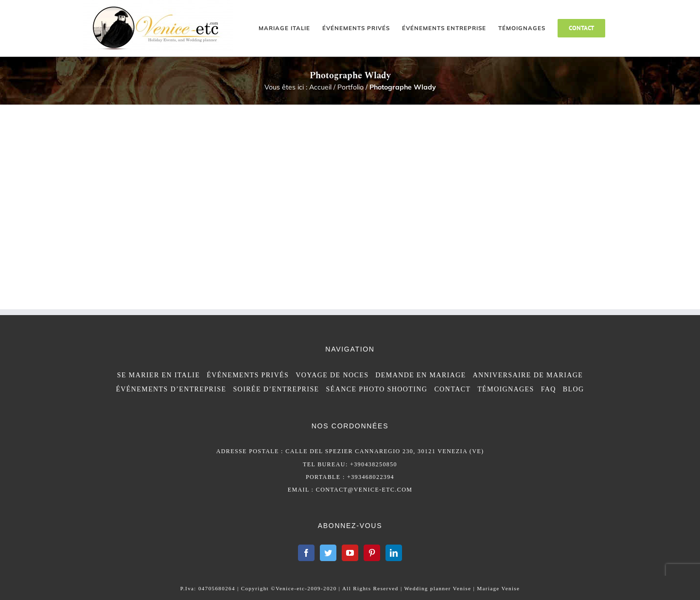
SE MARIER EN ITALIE (159, 375)
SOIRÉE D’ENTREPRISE (276, 389)
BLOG (574, 389)
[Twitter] (328, 553)
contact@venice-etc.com (364, 490)
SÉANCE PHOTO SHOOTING (377, 389)
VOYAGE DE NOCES (332, 375)
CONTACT (452, 389)
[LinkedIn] (394, 553)
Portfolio (350, 87)
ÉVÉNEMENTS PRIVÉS (248, 375)
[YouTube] (350, 553)
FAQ (549, 389)
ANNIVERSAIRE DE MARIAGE (528, 375)
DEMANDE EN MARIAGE (420, 375)
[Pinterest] (372, 553)
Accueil (320, 87)
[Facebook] (306, 553)
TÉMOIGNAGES (506, 389)
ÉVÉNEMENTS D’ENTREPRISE (171, 389)
